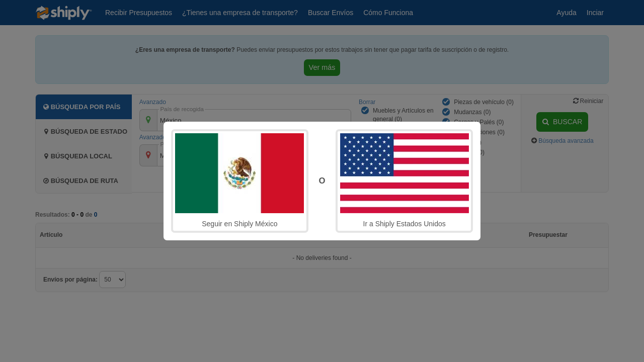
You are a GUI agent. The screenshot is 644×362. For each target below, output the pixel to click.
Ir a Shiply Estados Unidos (405, 180)
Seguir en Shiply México (239, 180)
